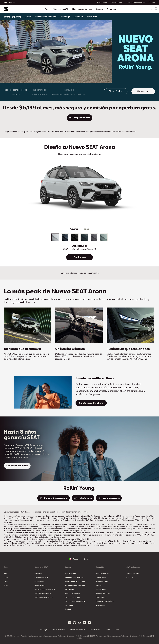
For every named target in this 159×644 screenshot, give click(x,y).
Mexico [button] (74, 559)
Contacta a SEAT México (105, 601)
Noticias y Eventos (102, 573)
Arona (6, 577)
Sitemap (108, 630)
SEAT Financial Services (82, 9)
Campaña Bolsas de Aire (74, 577)
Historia (99, 585)
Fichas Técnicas (40, 585)
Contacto (130, 577)
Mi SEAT (68, 609)
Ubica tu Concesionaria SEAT (45, 589)
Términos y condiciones (77, 630)
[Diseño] (28, 17)
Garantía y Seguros (72, 593)
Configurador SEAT (41, 577)
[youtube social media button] (79, 623)
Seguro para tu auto (73, 597)
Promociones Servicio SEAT (75, 581)
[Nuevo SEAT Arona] (12, 17)
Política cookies (95, 630)
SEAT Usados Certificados (44, 597)
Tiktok (117, 630)
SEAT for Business (133, 573)
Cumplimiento (101, 597)
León (6, 581)
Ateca (6, 585)
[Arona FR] (79, 17)
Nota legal (44, 630)
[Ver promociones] (80, 118)
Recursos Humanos (103, 593)
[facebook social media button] (70, 623)
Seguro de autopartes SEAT (75, 601)
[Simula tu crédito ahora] (91, 403)
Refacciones (70, 589)
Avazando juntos (102, 581)
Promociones (39, 581)
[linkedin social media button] (84, 623)
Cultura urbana (101, 577)
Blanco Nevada (80, 246)
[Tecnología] (65, 17)
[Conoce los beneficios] (17, 466)
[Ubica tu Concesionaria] (53, 498)
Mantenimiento (71, 573)
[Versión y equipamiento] (46, 17)
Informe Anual (101, 589)
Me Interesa (39, 573)
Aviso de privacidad (58, 630)
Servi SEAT (69, 605)
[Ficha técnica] (116, 91)
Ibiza (6, 573)
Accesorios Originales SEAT (75, 585)
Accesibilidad (101, 605)
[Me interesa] (143, 91)
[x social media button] (89, 623)
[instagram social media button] (75, 623)
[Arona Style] (92, 17)
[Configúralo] (79, 257)
